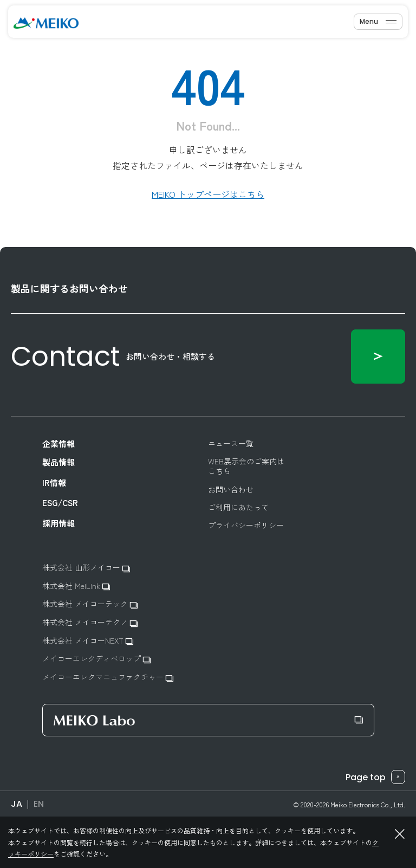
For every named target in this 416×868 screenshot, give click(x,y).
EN (39, 804)
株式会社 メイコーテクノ (90, 622)
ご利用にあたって (238, 507)
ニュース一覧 (231, 443)
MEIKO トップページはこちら (208, 194)
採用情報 (58, 523)
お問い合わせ (231, 489)
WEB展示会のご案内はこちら (246, 466)
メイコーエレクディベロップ (96, 659)
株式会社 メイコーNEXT (88, 641)
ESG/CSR (60, 503)
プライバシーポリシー (246, 525)
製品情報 (58, 462)
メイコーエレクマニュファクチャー (108, 677)
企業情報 (58, 444)
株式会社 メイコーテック (90, 604)
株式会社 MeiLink (76, 586)
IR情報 (54, 483)
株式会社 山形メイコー (86, 568)
